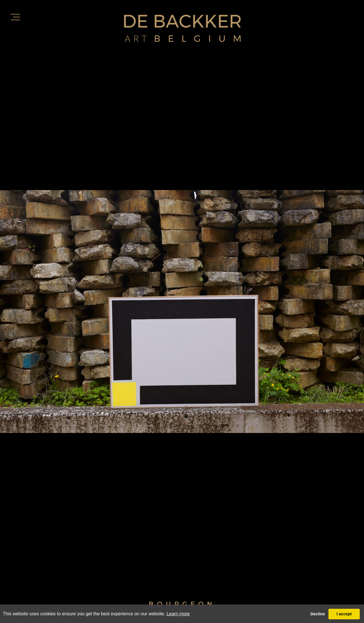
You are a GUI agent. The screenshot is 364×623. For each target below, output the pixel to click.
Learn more (178, 614)
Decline (318, 614)
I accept (344, 614)
